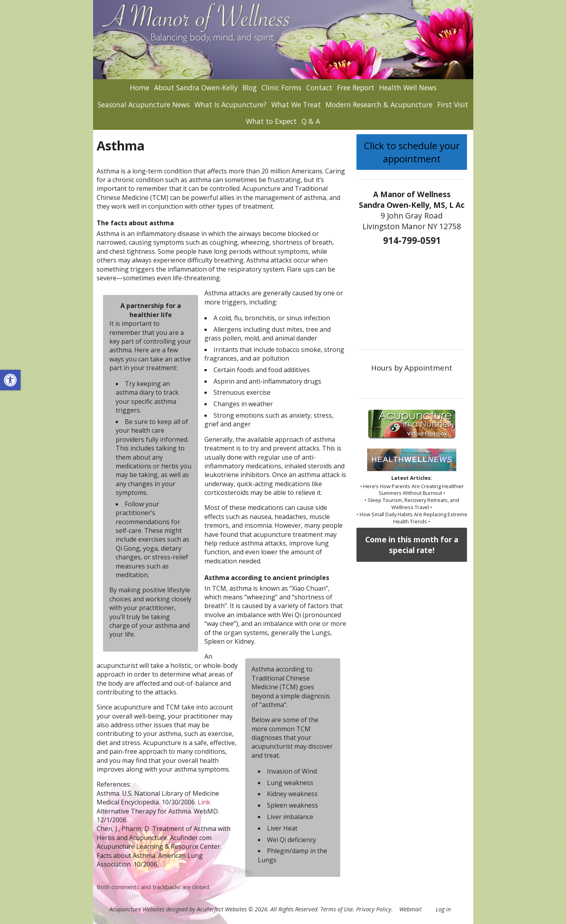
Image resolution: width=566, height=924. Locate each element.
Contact (319, 87)
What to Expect (271, 121)
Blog (250, 87)
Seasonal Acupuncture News (144, 105)
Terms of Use (337, 909)
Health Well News (408, 87)
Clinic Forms (281, 87)
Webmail (410, 909)
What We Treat (296, 105)
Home (140, 87)
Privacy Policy (374, 909)
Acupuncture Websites (137, 909)
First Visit (453, 105)
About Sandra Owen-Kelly (196, 87)
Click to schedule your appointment (412, 152)
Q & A (311, 121)
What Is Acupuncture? (231, 105)
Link (204, 802)
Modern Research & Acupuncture (379, 105)
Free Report (356, 87)
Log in (443, 909)
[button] (10, 380)
